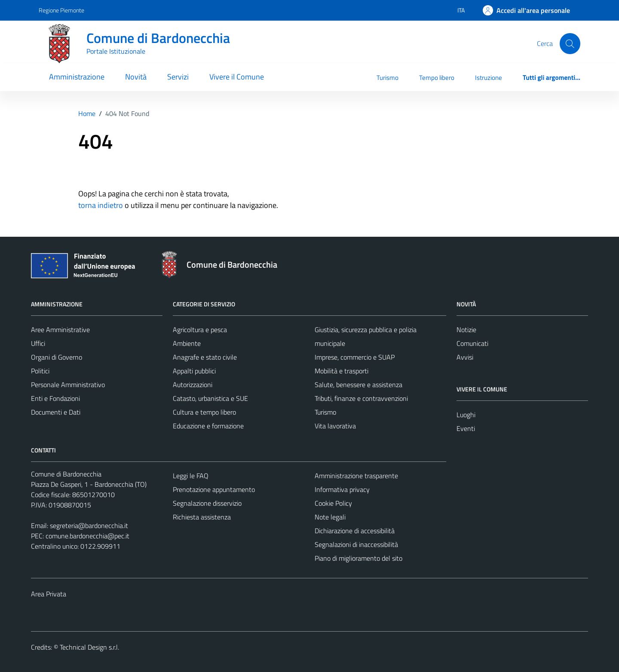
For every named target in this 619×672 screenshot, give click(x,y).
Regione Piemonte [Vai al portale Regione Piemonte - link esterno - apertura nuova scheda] (61, 10)
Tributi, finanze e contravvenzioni (361, 398)
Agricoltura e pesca (200, 330)
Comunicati (472, 343)
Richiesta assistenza (202, 517)
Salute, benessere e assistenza (359, 385)
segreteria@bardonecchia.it (89, 525)
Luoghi (466, 415)
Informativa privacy (342, 489)
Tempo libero (437, 78)
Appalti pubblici (194, 371)
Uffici (38, 343)
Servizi (178, 77)
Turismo (388, 78)
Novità (136, 77)
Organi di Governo (57, 357)
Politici (40, 371)
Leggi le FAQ (191, 476)
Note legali (330, 517)
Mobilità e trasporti (342, 371)
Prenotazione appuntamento (214, 489)
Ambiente (187, 343)
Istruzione (489, 78)
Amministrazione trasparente (356, 476)
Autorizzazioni (193, 385)
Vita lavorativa (335, 426)
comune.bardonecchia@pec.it (87, 536)
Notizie (466, 330)
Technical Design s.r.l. (89, 647)
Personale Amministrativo (68, 385)
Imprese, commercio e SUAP (355, 357)
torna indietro (101, 205)
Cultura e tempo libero (204, 412)
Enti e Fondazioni (55, 398)
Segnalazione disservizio (207, 503)
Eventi (466, 428)
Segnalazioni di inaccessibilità (356, 544)
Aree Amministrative (60, 330)
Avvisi (465, 357)
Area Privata (49, 594)
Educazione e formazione (208, 426)
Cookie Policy (333, 503)
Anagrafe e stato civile (205, 357)
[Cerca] (570, 43)
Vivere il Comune (237, 77)
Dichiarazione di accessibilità (355, 531)
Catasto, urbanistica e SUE (210, 398)
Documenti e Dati (56, 412)
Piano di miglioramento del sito (359, 558)
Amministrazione (77, 77)
